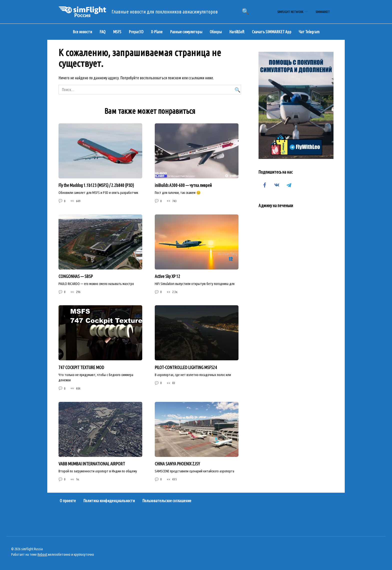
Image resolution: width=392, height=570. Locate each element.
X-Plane (157, 32)
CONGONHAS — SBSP (76, 276)
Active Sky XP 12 (167, 276)
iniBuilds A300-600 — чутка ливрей (183, 185)
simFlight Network (290, 12)
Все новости (82, 32)
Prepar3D (136, 32)
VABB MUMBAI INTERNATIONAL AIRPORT (92, 464)
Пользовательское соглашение (167, 501)
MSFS (117, 32)
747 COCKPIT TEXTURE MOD (81, 367)
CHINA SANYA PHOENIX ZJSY (177, 464)
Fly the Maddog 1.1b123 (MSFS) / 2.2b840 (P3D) (96, 185)
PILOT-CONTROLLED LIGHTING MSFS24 (186, 367)
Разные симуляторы (186, 32)
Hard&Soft (237, 32)
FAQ (102, 32)
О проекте (68, 501)
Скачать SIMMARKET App (272, 32)
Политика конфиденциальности (109, 501)
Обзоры (216, 32)
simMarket (323, 12)
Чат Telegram (309, 32)
